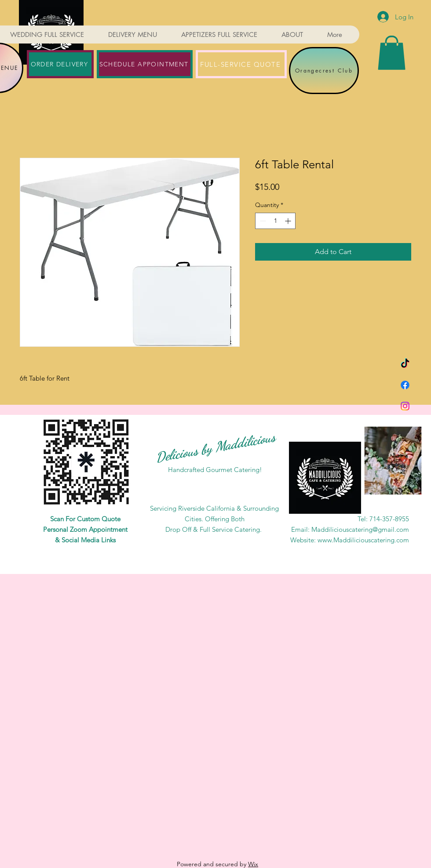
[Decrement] (262, 221)
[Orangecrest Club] (324, 71)
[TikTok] (405, 364)
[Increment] (289, 221)
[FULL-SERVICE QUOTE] (241, 64)
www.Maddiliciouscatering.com (363, 540)
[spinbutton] (275, 221)
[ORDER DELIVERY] (60, 64)
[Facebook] (405, 385)
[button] (392, 53)
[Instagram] (405, 406)
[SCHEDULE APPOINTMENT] (145, 64)
